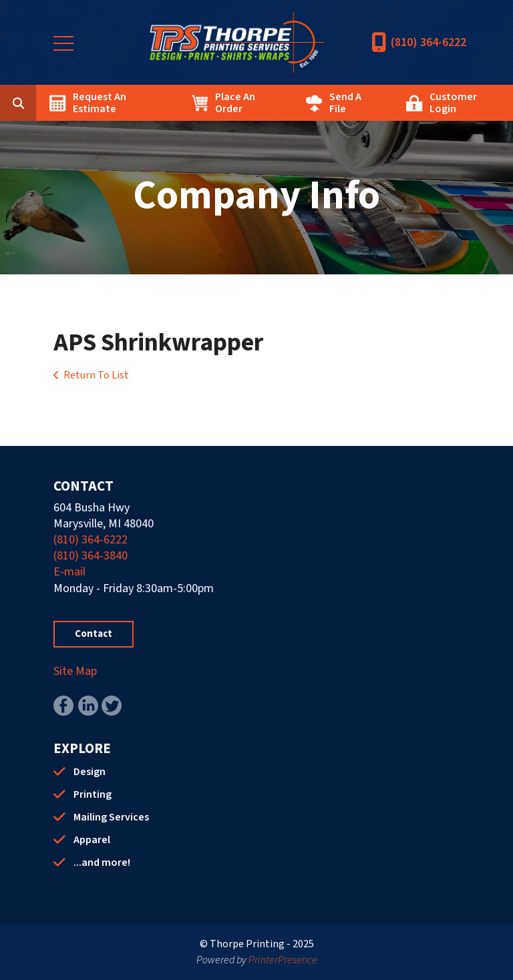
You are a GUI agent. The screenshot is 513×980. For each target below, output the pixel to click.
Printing (93, 794)
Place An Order (235, 103)
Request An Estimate (100, 103)
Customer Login (453, 103)
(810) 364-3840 (91, 556)
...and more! (102, 863)
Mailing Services (111, 817)
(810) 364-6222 (429, 42)
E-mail (69, 572)
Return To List (96, 375)
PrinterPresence (283, 960)
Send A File (345, 103)
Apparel (92, 840)
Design (90, 772)
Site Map (75, 671)
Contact (94, 634)
